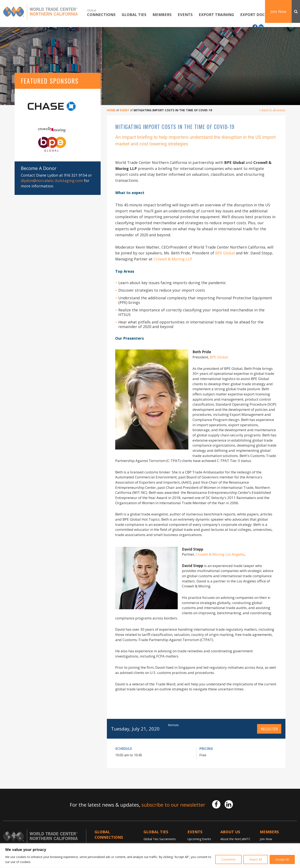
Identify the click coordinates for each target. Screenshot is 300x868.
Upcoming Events (199, 839)
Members (162, 15)
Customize (228, 859)
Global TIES (134, 15)
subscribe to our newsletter (173, 805)
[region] (150, 856)
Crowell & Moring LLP (173, 259)
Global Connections (109, 835)
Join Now (278, 11)
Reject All (256, 859)
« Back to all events (272, 110)
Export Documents (261, 15)
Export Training (216, 15)
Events (185, 15)
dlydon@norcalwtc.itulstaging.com (52, 181)
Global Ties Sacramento (160, 839)
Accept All (282, 859)
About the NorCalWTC (235, 839)
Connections (101, 12)
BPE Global (226, 253)
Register (269, 729)
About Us (230, 832)
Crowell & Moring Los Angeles (220, 554)
